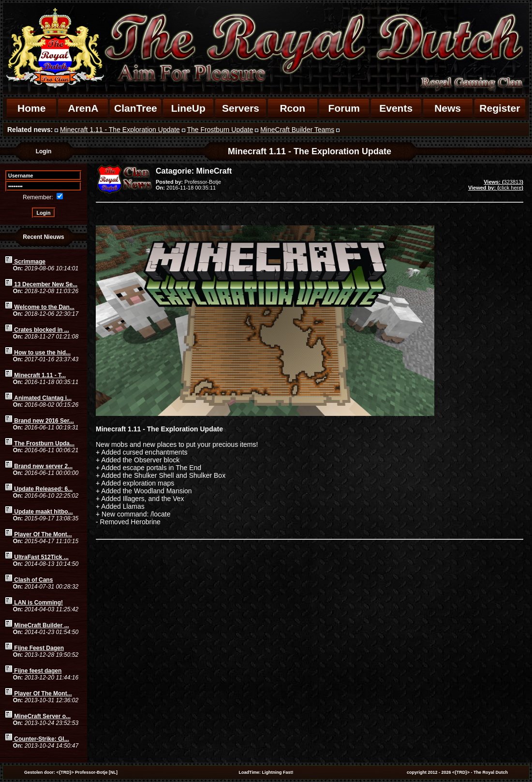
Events (396, 108)
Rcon (292, 108)
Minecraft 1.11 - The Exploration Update (120, 130)
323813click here (496, 185)
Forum (344, 108)
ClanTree (136, 108)
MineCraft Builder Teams (297, 130)
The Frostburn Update (220, 130)
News (448, 108)
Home (31, 108)
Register (500, 108)
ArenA (83, 108)
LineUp (188, 108)
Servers (241, 108)
